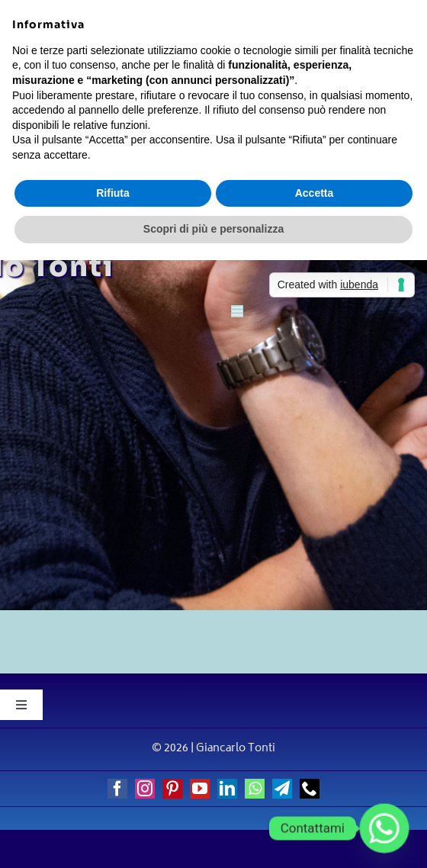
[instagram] (145, 789)
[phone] (310, 789)
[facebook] (117, 789)
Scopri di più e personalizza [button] (213, 229)
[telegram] (282, 789)
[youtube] (200, 789)
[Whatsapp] (384, 828)
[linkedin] (227, 789)
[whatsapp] (255, 789)
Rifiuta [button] (113, 193)
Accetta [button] (315, 193)
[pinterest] (172, 789)
